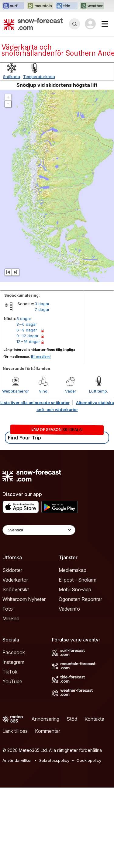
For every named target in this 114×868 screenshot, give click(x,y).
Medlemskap (73, 570)
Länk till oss (15, 731)
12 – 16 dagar (28, 341)
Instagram (13, 662)
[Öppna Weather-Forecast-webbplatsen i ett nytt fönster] (92, 6)
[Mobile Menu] (105, 24)
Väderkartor (15, 580)
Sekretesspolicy (54, 760)
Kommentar (48, 731)
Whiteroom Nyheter (24, 599)
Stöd (72, 719)
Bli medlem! (41, 357)
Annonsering (45, 719)
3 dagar (42, 304)
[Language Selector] (39, 530)
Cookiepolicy (89, 760)
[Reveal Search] (74, 24)
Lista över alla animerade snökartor (35, 403)
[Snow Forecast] (33, 24)
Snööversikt (16, 589)
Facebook (14, 652)
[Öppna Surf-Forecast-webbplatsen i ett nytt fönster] (13, 6)
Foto (8, 609)
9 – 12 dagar (28, 336)
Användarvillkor (17, 760)
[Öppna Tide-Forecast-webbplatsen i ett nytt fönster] (67, 6)
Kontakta (94, 719)
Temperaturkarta (39, 77)
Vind (43, 391)
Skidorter (12, 570)
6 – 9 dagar (27, 330)
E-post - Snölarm (78, 580)
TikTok (10, 672)
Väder (71, 391)
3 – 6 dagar (27, 324)
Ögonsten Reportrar (80, 599)
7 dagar (42, 309)
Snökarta (12, 77)
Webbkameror (16, 391)
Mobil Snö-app (75, 589)
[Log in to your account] (90, 24)
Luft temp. (98, 391)
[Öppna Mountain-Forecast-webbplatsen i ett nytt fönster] (40, 6)
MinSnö (11, 618)
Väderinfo (69, 609)
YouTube (12, 681)
